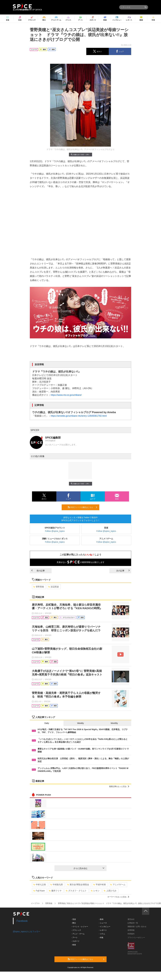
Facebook (22, 921)
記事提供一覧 (133, 923)
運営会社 (131, 919)
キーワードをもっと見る (118, 897)
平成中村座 (100, 885)
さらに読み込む (89, 868)
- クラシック (76, 930)
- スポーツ (75, 941)
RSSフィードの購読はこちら (82, 507)
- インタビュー (105, 927)
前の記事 (38, 571)
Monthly (114, 723)
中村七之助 (40, 885)
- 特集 (101, 938)
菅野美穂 (39, 587)
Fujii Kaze (39, 891)
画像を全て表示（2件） (80, 154)
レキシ (95, 891)
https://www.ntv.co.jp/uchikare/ (66, 395)
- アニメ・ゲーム (78, 934)
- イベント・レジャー (80, 927)
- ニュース (103, 923)
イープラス (35, 903)
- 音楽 (74, 919)
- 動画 (101, 919)
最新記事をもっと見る (119, 786)
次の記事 (123, 571)
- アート (74, 938)
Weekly (80, 723)
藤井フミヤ (55, 891)
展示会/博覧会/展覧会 (78, 885)
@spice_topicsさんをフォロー (27, 931)
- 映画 (74, 945)
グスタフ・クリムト (76, 891)
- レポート (103, 930)
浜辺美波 (53, 587)
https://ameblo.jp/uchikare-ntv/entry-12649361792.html (79, 416)
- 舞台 (74, 923)
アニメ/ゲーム (118, 885)
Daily (47, 723)
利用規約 (131, 934)
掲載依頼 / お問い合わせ (137, 927)
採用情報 (131, 930)
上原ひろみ (110, 891)
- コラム (102, 934)
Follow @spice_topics (55, 531)
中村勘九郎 (57, 885)
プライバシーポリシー (136, 938)
